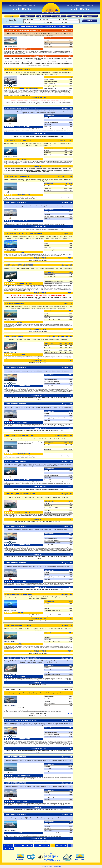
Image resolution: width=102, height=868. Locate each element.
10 (23, 845)
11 (27, 845)
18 (57, 845)
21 (70, 845)
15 (44, 845)
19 (61, 845)
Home (12, 16)
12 (31, 845)
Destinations (59, 16)
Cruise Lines (43, 16)
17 (53, 845)
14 (40, 845)
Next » (11, 848)
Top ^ (70, 56)
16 (48, 845)
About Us (27, 16)
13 (36, 845)
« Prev (7, 845)
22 (5, 848)
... (15, 845)
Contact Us (91, 16)
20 (65, 845)
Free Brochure (75, 16)
